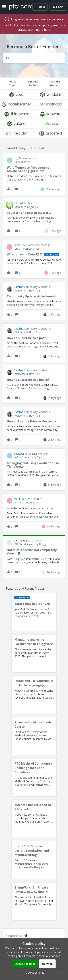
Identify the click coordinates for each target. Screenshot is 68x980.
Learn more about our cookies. (42, 956)
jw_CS (17, 158)
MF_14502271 (22, 499)
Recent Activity (16, 148)
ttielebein (19, 454)
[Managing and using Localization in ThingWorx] (34, 653)
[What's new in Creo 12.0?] (34, 612)
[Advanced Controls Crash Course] (34, 736)
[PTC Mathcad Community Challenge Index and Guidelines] (34, 777)
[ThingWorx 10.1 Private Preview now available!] (34, 901)
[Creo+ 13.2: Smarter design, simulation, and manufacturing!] (34, 860)
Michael (18, 203)
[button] (34, 973)
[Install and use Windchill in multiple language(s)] (34, 695)
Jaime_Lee (20, 245)
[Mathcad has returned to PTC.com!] (34, 819)
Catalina (18, 287)
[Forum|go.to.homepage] (18, 7)
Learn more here (39, 30)
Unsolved (38, 148)
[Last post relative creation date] (53, 189)
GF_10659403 (22, 541)
